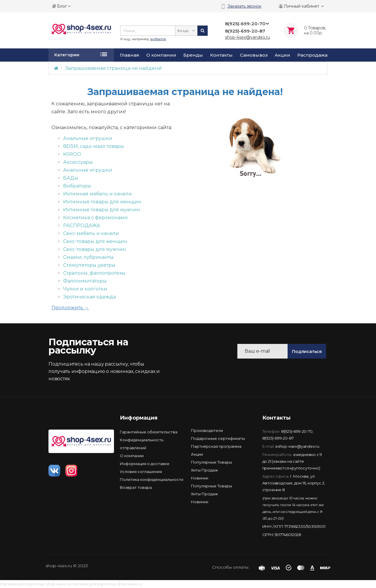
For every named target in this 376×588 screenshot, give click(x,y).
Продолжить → (70, 308)
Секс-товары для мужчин (95, 249)
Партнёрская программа (216, 446)
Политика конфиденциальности (152, 479)
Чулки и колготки (85, 289)
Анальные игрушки (88, 138)
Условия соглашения (141, 472)
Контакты (221, 55)
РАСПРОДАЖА (82, 225)
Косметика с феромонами (95, 218)
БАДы (71, 178)
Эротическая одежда (89, 297)
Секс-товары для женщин (95, 241)
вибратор (158, 39)
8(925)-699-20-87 (278, 438)
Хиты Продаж (204, 470)
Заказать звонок (244, 6)
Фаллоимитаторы (85, 281)
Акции (282, 55)
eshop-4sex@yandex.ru (297, 446)
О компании (161, 55)
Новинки (200, 478)
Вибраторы (77, 186)
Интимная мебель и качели (98, 194)
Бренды (193, 55)
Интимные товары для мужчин (102, 210)
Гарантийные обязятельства (149, 432)
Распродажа (312, 55)
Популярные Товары (211, 462)
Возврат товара (136, 487)
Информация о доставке (145, 464)
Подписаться (307, 352)
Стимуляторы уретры (89, 265)
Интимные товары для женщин (102, 202)
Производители (207, 430)
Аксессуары (78, 162)
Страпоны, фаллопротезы (94, 273)
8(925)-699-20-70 (297, 431)
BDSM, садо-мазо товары (94, 146)
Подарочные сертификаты (218, 438)
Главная (130, 55)
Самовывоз (254, 55)
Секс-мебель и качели (91, 233)
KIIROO (72, 154)
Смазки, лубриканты (88, 257)
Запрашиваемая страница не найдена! (113, 68)
